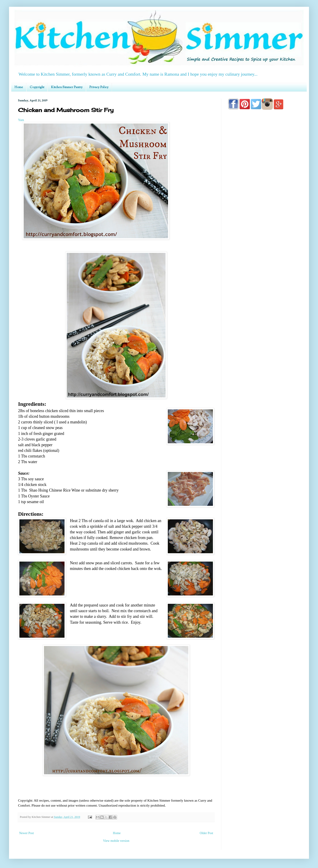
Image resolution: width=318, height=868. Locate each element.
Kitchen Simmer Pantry (67, 87)
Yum (21, 120)
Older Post (207, 833)
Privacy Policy (99, 87)
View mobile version (116, 841)
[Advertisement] (264, 242)
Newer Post (26, 833)
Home (19, 87)
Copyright (37, 87)
